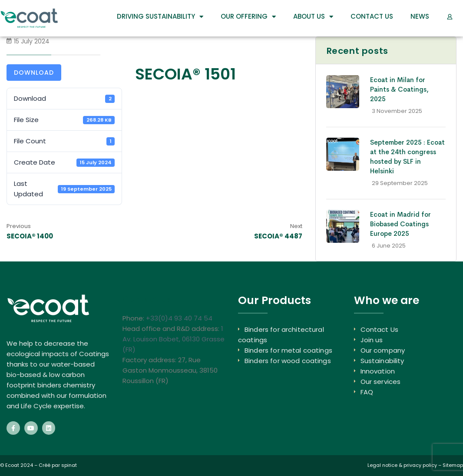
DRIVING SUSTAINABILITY (160, 17)
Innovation (378, 371)
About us (313, 17)
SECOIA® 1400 (30, 236)
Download (34, 73)
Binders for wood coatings (288, 361)
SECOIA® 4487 (278, 236)
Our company (383, 350)
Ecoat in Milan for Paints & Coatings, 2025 (399, 89)
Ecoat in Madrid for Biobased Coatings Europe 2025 (400, 224)
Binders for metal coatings (288, 350)
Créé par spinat (58, 465)
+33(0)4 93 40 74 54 (179, 318)
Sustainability (382, 361)
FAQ (367, 392)
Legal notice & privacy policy (402, 465)
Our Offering (248, 17)
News (420, 16)
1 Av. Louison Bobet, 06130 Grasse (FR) (174, 339)
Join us (372, 340)
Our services (381, 382)
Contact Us (372, 16)
